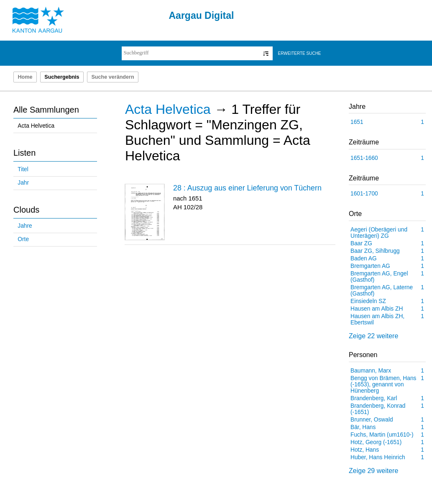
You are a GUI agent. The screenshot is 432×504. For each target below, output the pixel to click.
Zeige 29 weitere (373, 471)
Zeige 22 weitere (373, 336)
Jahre (25, 226)
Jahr (23, 183)
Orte (23, 239)
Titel (23, 169)
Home (25, 77)
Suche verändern (112, 77)
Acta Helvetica (36, 126)
